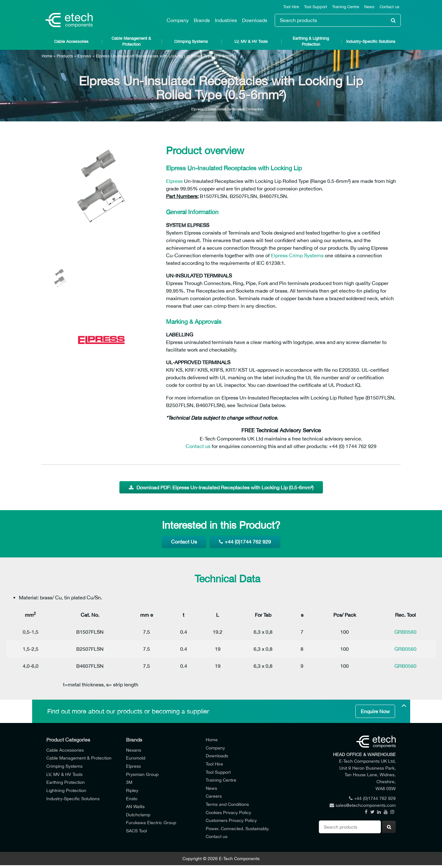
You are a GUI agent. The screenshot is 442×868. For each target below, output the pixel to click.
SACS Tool (136, 831)
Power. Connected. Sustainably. (238, 828)
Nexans (134, 750)
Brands (202, 20)
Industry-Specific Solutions (371, 41)
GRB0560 (405, 632)
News (369, 7)
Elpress (84, 56)
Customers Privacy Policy (231, 820)
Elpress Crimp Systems (297, 255)
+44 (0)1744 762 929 (245, 542)
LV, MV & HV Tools (251, 41)
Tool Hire (291, 7)
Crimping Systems (191, 41)
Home (47, 56)
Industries (226, 20)
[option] (101, 195)
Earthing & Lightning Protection (311, 41)
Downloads (255, 20)
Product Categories (68, 740)
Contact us (390, 7)
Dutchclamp (138, 815)
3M (129, 782)
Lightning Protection (66, 790)
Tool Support (316, 7)
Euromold (136, 758)
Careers (214, 796)
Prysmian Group (142, 774)
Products (65, 56)
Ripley (132, 790)
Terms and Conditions (227, 804)
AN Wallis (135, 806)
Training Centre (346, 7)
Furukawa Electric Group (151, 822)
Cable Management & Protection (131, 41)
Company (178, 20)
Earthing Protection (66, 782)
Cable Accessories (71, 41)
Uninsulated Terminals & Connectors (236, 109)
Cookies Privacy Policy (228, 812)
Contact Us (184, 542)
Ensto (132, 798)
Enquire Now (375, 711)
